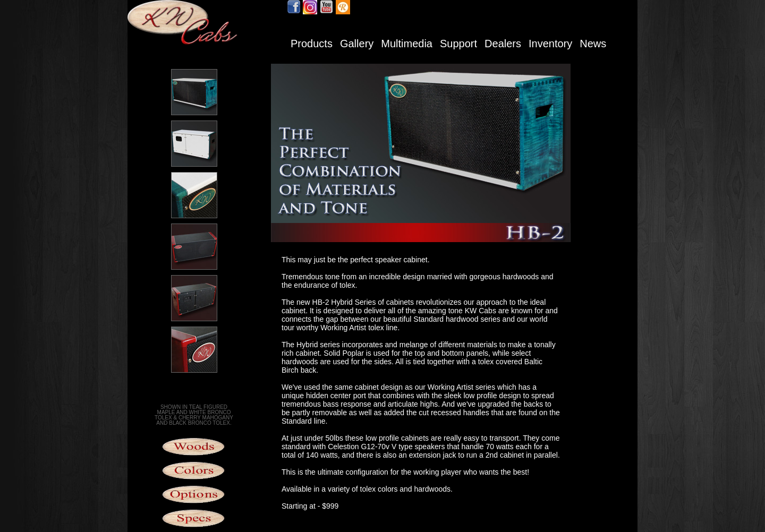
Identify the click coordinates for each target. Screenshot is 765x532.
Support (458, 44)
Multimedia (407, 44)
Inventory (550, 44)
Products (312, 44)
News (593, 44)
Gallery (357, 44)
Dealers (503, 44)
